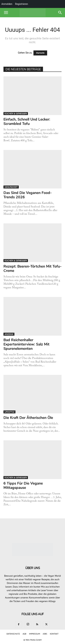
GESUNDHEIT (11, 187)
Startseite (40, 53)
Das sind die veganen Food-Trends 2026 (28, 195)
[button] (6, 13)
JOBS (45, 634)
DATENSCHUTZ (13, 634)
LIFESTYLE (9, 412)
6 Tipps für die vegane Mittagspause (23, 486)
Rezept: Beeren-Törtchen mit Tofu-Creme (32, 269)
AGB (24, 634)
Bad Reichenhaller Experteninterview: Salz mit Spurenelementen (26, 344)
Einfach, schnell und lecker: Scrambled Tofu (27, 122)
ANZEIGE (9, 334)
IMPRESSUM (35, 634)
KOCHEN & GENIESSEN (16, 114)
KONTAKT (54, 634)
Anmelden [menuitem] (7, 4)
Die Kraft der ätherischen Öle (28, 418)
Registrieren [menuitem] (21, 4)
